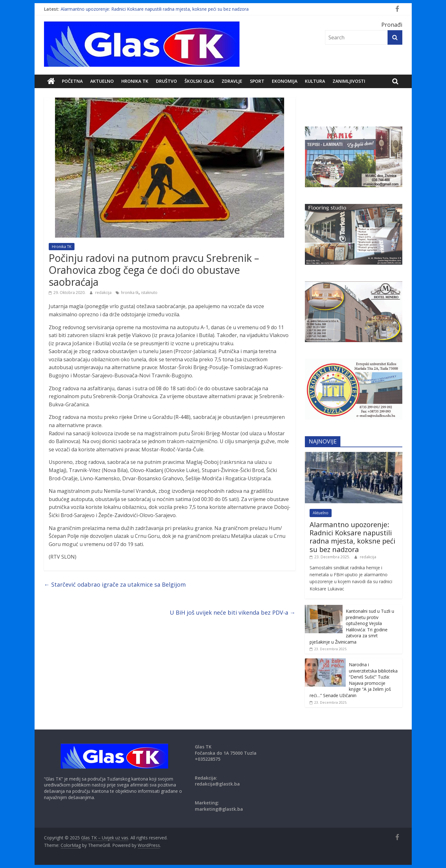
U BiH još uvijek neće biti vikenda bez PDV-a (233, 612)
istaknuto (149, 293)
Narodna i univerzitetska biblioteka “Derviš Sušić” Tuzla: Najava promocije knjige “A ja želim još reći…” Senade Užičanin (354, 680)
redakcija (104, 293)
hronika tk (130, 293)
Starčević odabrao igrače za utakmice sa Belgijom (115, 584)
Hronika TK (135, 81)
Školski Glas (199, 81)
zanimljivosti (349, 81)
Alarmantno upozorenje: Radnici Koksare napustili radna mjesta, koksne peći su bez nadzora (155, 9)
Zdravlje (232, 81)
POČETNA (72, 81)
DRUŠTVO (166, 81)
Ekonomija (285, 81)
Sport (257, 81)
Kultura (315, 81)
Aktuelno (102, 81)
